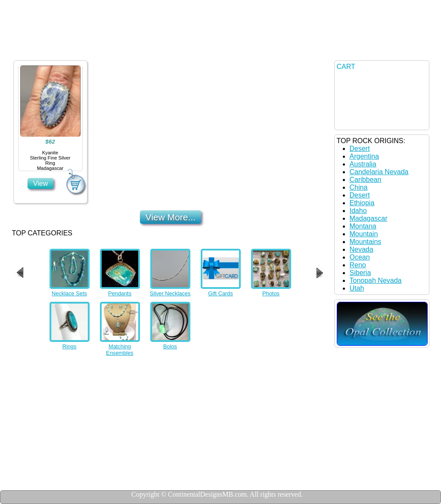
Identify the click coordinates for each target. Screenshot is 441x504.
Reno (358, 265)
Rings (70, 346)
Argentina (365, 156)
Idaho (358, 211)
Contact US (212, 50)
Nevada (362, 249)
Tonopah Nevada (376, 280)
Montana (363, 226)
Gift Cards (220, 293)
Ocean (360, 257)
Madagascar (369, 218)
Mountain (364, 234)
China (359, 187)
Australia (363, 164)
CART (346, 67)
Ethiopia (362, 203)
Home (47, 50)
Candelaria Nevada (379, 172)
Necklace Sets (69, 293)
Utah (357, 288)
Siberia (360, 273)
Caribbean (366, 180)
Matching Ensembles (120, 350)
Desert (360, 149)
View (40, 183)
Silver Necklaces (170, 293)
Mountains (366, 242)
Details (153, 50)
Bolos (170, 346)
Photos (271, 293)
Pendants (120, 293)
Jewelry (99, 50)
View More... (171, 217)
